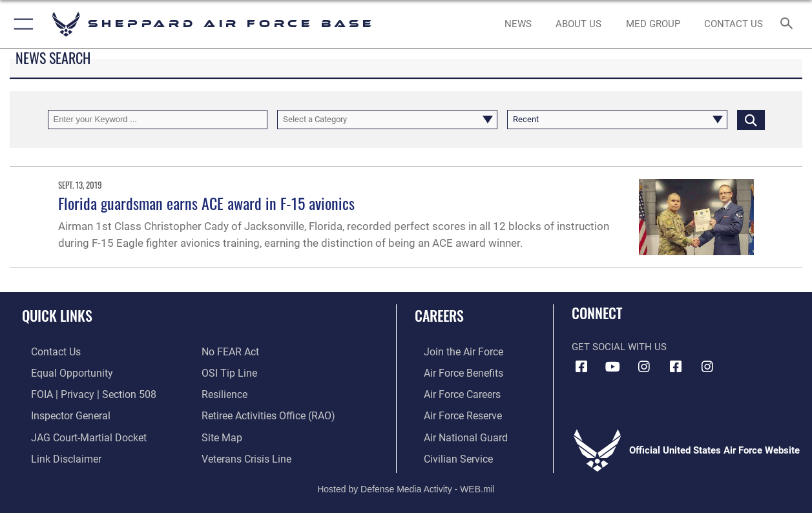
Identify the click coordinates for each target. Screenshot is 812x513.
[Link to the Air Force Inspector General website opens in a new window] (60, 413)
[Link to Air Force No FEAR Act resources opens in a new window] (230, 351)
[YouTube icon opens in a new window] (613, 367)
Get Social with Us (619, 347)
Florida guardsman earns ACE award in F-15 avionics (206, 203)
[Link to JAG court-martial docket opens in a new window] (78, 434)
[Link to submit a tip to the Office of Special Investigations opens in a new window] (227, 372)
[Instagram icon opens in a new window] (644, 367)
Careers (439, 315)
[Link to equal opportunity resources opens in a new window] (60, 372)
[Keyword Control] (158, 120)
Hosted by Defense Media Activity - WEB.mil (406, 484)
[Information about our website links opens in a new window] (56, 454)
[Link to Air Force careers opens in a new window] (453, 393)
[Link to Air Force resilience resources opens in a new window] (224, 393)
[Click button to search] (751, 120)
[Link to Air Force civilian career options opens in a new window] (448, 454)
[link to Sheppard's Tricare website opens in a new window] (653, 24)
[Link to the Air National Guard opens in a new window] (454, 434)
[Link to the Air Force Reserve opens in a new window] (453, 413)
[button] (21, 24)
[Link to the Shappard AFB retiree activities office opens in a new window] (266, 413)
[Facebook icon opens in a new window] (581, 367)
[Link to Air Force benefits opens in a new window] (453, 372)
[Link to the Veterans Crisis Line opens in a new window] (245, 454)
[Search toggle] (789, 25)
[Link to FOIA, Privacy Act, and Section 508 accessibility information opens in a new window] (81, 393)
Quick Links (57, 315)
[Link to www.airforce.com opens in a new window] (453, 351)
